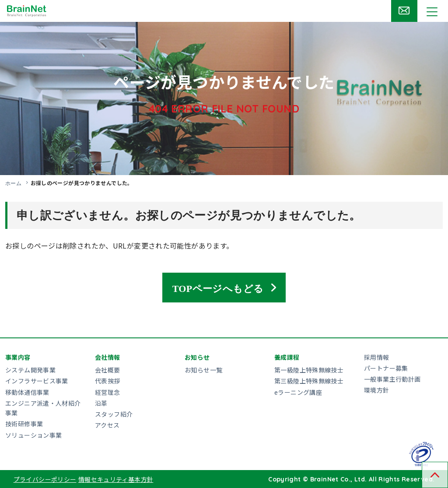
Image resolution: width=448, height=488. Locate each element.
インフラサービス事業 (37, 381)
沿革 (101, 403)
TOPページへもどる (218, 287)
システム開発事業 (30, 369)
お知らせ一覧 (203, 369)
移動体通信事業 (27, 392)
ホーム (13, 183)
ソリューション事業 (33, 435)
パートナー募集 (386, 368)
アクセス (107, 425)
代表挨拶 (108, 381)
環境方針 (377, 390)
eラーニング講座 (298, 392)
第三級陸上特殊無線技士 (309, 381)
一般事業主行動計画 (392, 379)
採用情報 (377, 357)
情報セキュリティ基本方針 (116, 479)
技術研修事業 (24, 424)
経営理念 (108, 392)
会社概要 (108, 369)
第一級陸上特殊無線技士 (309, 369)
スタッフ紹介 (114, 414)
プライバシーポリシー (45, 479)
